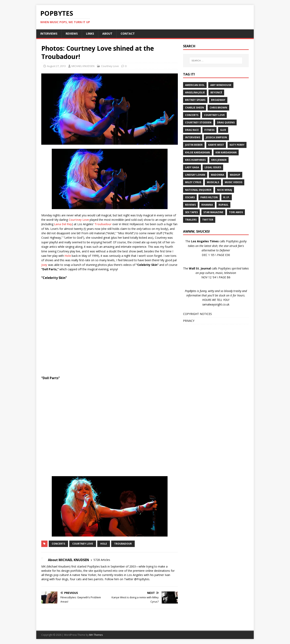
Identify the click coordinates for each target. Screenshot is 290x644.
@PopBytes (142, 579)
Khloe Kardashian (197, 152)
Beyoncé (216, 92)
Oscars (190, 197)
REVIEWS (72, 34)
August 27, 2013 (56, 66)
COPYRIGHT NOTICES (197, 314)
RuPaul (223, 205)
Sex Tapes (191, 212)
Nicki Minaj (225, 190)
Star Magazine (213, 212)
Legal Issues (213, 167)
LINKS (90, 34)
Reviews (190, 205)
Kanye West (216, 145)
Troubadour (103, 224)
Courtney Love (110, 66)
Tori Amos (236, 212)
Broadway (218, 100)
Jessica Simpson (216, 137)
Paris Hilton (209, 197)
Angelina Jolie (195, 92)
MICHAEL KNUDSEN (83, 66)
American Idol (195, 85)
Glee (223, 130)
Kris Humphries (195, 160)
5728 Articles (102, 560)
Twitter (208, 220)
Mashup (235, 175)
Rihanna (207, 205)
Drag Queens (226, 122)
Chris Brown (218, 108)
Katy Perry (237, 145)
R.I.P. (227, 197)
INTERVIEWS (49, 34)
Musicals (213, 182)
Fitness (209, 130)
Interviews (193, 137)
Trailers (191, 220)
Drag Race (192, 130)
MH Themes (96, 635)
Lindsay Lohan (195, 175)
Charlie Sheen (195, 108)
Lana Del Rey (63, 224)
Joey (44, 265)
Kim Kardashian (226, 152)
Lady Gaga (192, 167)
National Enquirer (198, 190)
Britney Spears (195, 100)
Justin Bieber (194, 145)
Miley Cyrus (193, 182)
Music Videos (234, 182)
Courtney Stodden (198, 122)
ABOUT (107, 34)
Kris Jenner (219, 160)
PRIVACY (189, 321)
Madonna (217, 175)
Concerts (58, 544)
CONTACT (128, 34)
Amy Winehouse (221, 85)
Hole (68, 256)
